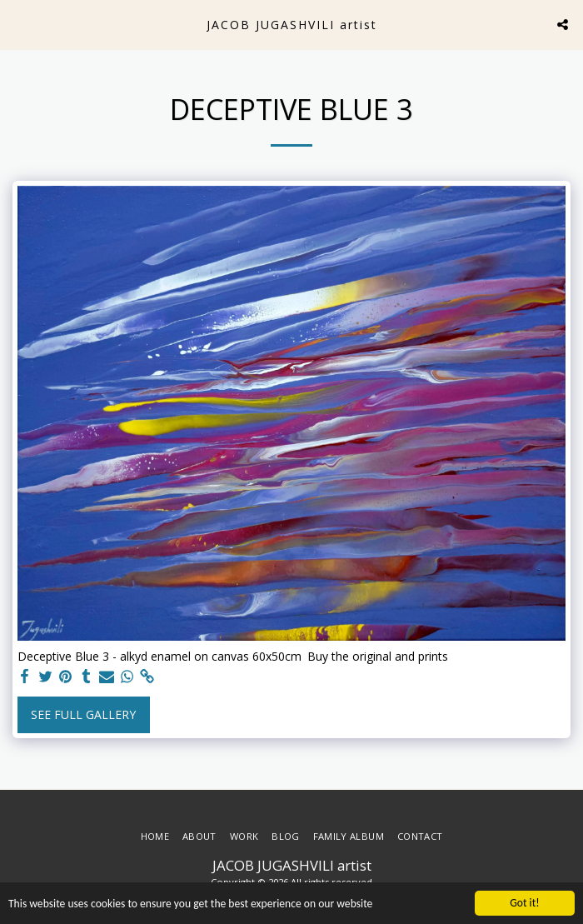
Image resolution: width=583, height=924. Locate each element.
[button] (18, 24)
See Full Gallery (83, 714)
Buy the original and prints (378, 657)
